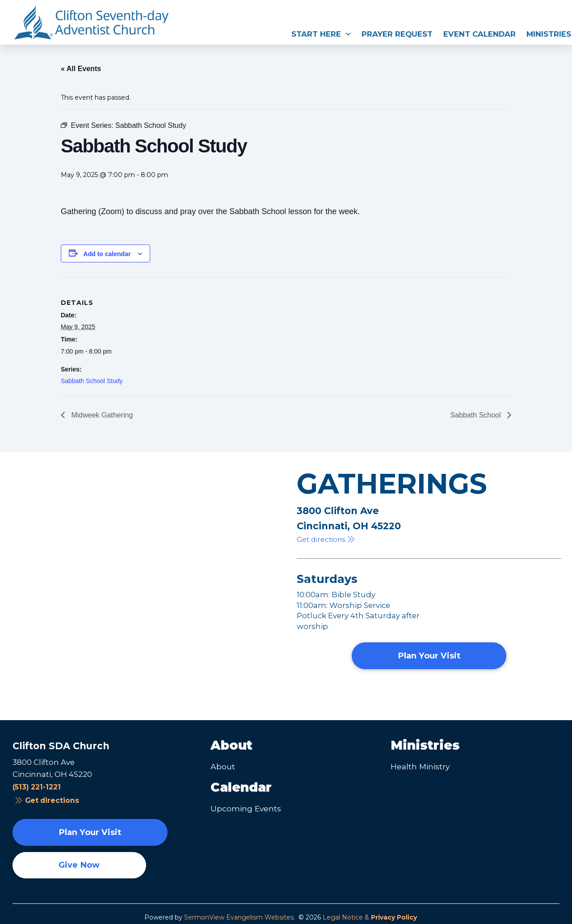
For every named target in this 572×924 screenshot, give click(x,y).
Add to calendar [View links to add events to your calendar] (107, 254)
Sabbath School (477, 415)
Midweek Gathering (101, 415)
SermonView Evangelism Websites (239, 917)
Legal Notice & (370, 917)
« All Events (81, 69)
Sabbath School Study (92, 381)
